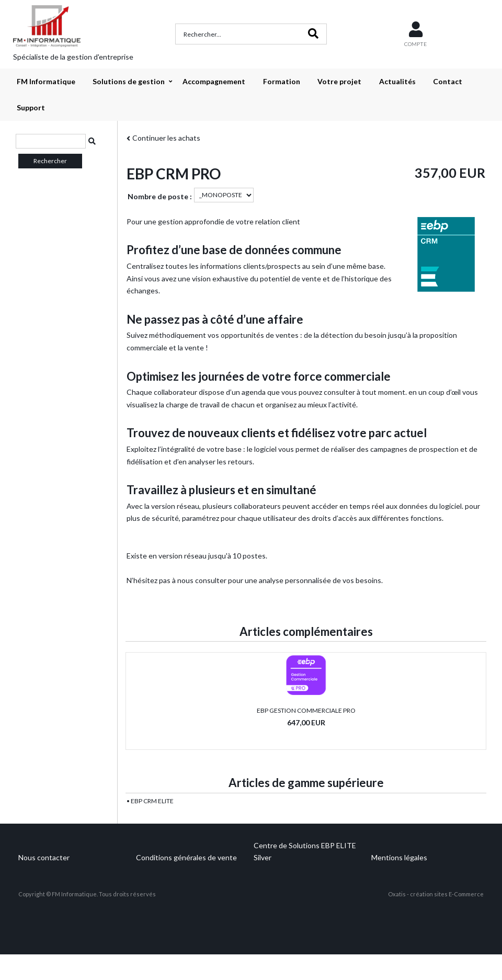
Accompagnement (214, 81)
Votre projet (339, 81)
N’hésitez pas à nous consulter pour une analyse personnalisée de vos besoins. (255, 580)
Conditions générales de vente (186, 857)
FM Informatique (46, 81)
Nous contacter (44, 857)
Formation (282, 81)
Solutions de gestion (129, 81)
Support (31, 107)
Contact (448, 81)
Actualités (397, 81)
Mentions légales (399, 857)
